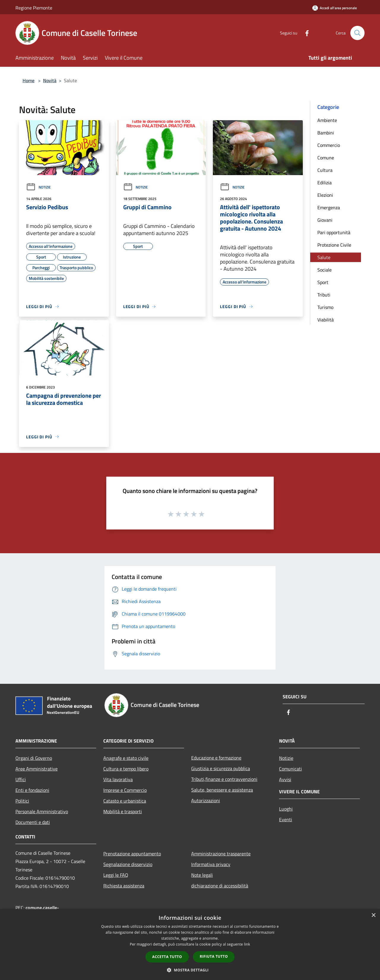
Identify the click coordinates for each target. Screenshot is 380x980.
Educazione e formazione (216, 758)
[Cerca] (357, 33)
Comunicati (290, 769)
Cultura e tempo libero (126, 769)
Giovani (325, 220)
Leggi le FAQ (116, 875)
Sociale (324, 270)
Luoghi (286, 809)
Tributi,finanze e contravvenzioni (224, 779)
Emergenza (329, 207)
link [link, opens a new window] (247, 944)
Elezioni (325, 195)
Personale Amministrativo (42, 811)
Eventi (286, 819)
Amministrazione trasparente (221, 854)
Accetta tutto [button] (167, 957)
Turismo (325, 307)
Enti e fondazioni (32, 790)
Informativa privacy (211, 864)
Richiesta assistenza (124, 886)
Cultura (325, 170)
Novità (50, 80)
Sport (323, 282)
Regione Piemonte (34, 8)
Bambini (326, 133)
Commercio (329, 145)
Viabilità (326, 320)
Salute (324, 257)
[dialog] (190, 945)
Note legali (202, 875)
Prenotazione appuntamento (132, 854)
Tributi (324, 295)
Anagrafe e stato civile (126, 758)
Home (28, 80)
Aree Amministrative (37, 769)
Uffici (21, 779)
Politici (22, 801)
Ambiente (327, 120)
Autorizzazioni (206, 800)
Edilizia (324, 183)
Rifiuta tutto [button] (214, 956)
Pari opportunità (334, 232)
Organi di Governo (34, 758)
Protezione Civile (334, 245)
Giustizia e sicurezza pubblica (221, 768)
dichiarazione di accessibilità (220, 886)
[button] (190, 970)
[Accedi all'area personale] (335, 8)
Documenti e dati (33, 822)
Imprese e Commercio (125, 790)
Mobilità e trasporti (123, 811)
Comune (326, 158)
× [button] (373, 915)
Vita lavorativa (118, 779)
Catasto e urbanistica (125, 801)
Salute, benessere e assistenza (222, 790)
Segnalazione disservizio (128, 864)
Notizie (38, 187)
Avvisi (285, 779)
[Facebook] (305, 33)
